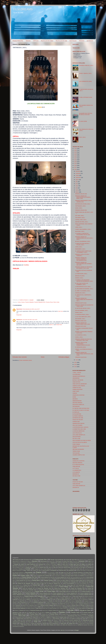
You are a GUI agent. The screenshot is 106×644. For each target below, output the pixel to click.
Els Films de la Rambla (42, 574)
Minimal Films (58, 605)
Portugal (54, 612)
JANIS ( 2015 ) (79, 247)
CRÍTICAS (36, 41)
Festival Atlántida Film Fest (29, 577)
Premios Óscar (49, 302)
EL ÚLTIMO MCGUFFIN (78, 465)
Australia (16, 564)
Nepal (35, 607)
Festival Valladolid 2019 (18, 595)
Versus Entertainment (54, 623)
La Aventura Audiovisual (38, 602)
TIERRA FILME (76, 451)
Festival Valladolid (29, 302)
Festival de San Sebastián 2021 (71, 582)
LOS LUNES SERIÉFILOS (79, 435)
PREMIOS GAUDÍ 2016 (81, 357)
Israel (56, 601)
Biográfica (36, 566)
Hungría (49, 599)
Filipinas (48, 596)
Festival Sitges (51, 591)
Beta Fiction (15, 566)
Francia (43, 598)
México (52, 605)
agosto (77, 180)
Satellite (48, 617)
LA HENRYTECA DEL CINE (79, 429)
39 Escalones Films (28, 560)
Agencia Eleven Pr (16, 561)
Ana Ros (75, 561)
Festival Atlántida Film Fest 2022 (59, 579)
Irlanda (35, 601)
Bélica (90, 564)
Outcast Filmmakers (53, 608)
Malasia (73, 604)
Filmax (64, 596)
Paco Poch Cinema (81, 608)
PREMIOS (82, 41)
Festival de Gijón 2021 (57, 582)
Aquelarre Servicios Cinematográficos (20, 563)
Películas (70, 610)
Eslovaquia (84, 574)
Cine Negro (83, 567)
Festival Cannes (48, 580)
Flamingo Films (17, 598)
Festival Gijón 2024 (44, 587)
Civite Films (15, 569)
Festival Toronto (17, 593)
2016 (76, 169)
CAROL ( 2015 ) (79, 337)
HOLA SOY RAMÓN (77, 425)
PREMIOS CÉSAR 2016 (81, 210)
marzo (77, 190)
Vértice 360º (63, 623)
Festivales (40, 596)
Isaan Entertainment (43, 601)
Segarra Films (55, 617)
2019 (76, 163)
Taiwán (60, 620)
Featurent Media (89, 576)
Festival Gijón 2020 (24, 587)
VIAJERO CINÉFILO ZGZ (79, 455)
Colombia (21, 569)
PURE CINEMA (76, 444)
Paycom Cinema (52, 610)
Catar (50, 567)
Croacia (34, 571)
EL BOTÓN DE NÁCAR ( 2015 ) (83, 308)
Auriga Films (91, 563)
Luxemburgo (40, 604)
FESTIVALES (73, 41)
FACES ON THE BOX (78, 420)
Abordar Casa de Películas (57, 560)
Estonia (35, 576)
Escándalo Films (76, 574)
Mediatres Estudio (45, 605)
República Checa (45, 616)
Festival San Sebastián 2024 (78, 590)
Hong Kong (43, 599)
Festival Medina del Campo (78, 587)
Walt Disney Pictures (26, 625)
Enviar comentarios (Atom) (26, 360)
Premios (62, 612)
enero (77, 360)
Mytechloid (19, 309)
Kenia (91, 601)
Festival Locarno (54, 587)
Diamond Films (63, 571)
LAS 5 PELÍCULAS (77, 433)
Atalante (71, 563)
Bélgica (83, 564)
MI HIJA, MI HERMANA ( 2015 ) (83, 241)
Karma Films (79, 601)
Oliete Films (39, 608)
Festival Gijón (36, 585)
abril (77, 188)
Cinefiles (26, 265)
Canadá (27, 567)
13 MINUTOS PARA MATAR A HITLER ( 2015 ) (82, 244)
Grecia (83, 598)
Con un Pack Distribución (46, 569)
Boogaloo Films (48, 566)
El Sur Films (68, 573)
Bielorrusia (22, 566)
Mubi (88, 605)
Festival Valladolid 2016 (58, 593)
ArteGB (59, 563)
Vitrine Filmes (17, 625)
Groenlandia (90, 598)
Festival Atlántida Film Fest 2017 (64, 577)
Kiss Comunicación (22, 602)
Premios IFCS (45, 614)
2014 (76, 364)
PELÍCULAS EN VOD (61, 41)
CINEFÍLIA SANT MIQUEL (79, 386)
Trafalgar (50, 622)
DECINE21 (75, 399)
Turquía (68, 622)
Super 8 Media (17, 620)
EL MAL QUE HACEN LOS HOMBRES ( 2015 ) (82, 284)
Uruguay (21, 623)
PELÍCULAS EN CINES (47, 41)
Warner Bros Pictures (48, 625)
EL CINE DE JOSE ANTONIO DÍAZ (81, 408)
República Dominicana (55, 616)
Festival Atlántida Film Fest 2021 (45, 579)
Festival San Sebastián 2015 (61, 588)
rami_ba (63, 630)
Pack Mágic (72, 608)
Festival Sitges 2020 (75, 592)
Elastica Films (88, 573)
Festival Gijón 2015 (48, 585)
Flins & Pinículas (26, 598)
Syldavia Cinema (47, 620)
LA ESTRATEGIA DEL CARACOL (81, 427)
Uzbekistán (28, 623)
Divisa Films (90, 571)
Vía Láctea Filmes (81, 623)
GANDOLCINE (76, 422)
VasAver (33, 623)
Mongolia (69, 605)
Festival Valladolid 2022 (32, 595)
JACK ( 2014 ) (82, 137)
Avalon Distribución (31, 564)
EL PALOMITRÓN (77, 414)
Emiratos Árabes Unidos (53, 574)
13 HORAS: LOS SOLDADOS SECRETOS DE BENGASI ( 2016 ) (84, 281)
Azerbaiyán (48, 564)
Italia (61, 601)
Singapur (36, 619)
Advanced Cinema (83, 560)
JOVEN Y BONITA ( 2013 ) (85, 73)
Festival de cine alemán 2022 (45, 582)
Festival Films (27, 585)
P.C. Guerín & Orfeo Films (63, 608)
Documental (29, 572)
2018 (76, 165)
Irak (27, 601)
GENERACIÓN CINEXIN (78, 423)
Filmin (74, 596)
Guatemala (15, 599)
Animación (82, 561)
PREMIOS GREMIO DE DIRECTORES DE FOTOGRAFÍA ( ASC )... (84, 300)
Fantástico (82, 576)
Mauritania (32, 605)
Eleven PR (23, 574)
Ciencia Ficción (67, 567)
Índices (90, 599)
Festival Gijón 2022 (34, 587)
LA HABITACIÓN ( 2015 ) (81, 274)
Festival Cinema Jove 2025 (22, 582)
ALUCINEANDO (76, 374)
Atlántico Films (84, 563)
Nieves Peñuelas (47, 607)
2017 (76, 167)
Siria (41, 619)
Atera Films (77, 563)
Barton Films (65, 564)
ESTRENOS (90, 41)
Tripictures (56, 622)
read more (60, 311)
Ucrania (85, 622)
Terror (30, 622)
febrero (77, 192)
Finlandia (80, 596)
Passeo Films (45, 610)
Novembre (79, 607)
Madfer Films (63, 604)
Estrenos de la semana (44, 576)
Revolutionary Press (73, 616)
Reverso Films (64, 616)
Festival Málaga (64, 587)
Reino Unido (56, 302)
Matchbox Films (25, 605)
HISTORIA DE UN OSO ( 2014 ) (83, 204)
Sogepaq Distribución (47, 619)
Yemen (74, 625)
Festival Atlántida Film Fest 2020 (28, 579)
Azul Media (54, 564)
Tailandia (55, 620)
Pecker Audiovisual (62, 610)
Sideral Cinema (29, 619)
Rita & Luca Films (83, 616)
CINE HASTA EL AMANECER (80, 384)
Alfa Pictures (44, 561)
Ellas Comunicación (31, 574)
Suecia (79, 619)
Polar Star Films (41, 613)
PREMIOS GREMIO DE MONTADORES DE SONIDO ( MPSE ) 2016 (83, 197)
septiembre (78, 177)
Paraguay (27, 610)
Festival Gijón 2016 (59, 585)
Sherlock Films (20, 619)
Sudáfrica (73, 619)
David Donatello (46, 571)
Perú (26, 613)
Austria (22, 564)
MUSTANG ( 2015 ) (80, 231)
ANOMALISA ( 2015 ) (80, 293)
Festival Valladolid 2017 (72, 593)
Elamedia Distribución (78, 573)
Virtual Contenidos (90, 623)
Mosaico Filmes (75, 605)
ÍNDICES (28, 41)
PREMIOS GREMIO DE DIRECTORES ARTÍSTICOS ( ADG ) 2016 (84, 354)
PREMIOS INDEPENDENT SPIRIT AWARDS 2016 (83, 201)
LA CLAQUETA (76, 472)
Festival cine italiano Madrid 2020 (78, 580)
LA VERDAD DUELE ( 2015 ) (82, 315)
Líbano (15, 604)
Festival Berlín (36, 580)
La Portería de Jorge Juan (68, 602)
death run (51, 325)
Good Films (76, 598)
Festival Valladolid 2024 (58, 595)
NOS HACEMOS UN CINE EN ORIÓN (82, 440)
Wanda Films (37, 625)
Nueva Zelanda (86, 607)
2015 (76, 362)
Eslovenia (90, 574)
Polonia (47, 612)
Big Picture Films (29, 566)
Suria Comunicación (27, 620)
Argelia (48, 563)
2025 (76, 151)
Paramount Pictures (35, 610)
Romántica (91, 616)
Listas (20, 604)
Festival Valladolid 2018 (86, 593)
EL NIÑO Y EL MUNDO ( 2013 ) (83, 291)
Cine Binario (76, 567)
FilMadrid (59, 596)
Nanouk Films (30, 607)
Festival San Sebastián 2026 (28, 592)
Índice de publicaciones (62, 599)
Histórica (28, 599)
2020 (76, 161)
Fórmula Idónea (36, 598)
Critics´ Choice (27, 571)
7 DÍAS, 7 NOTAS (77, 372)
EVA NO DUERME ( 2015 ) (82, 310)
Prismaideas (84, 614)
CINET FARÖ (76, 391)
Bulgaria (87, 566)
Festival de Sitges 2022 (41, 583)
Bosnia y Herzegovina (64, 566)
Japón (67, 601)
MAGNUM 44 (76, 474)
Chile (54, 567)
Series (88, 617)
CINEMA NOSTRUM (78, 389)
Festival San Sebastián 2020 (62, 590)
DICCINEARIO (76, 406)
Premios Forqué (87, 612)
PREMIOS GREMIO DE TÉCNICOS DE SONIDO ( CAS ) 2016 (84, 268)
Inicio (43, 357)
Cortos (19, 302)
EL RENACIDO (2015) (81, 347)
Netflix (39, 607)
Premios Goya (34, 614)
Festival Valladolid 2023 (45, 595)
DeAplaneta (54, 571)
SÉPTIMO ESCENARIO (78, 449)
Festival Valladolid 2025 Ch (18, 596)
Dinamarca (71, 571)
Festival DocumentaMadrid (68, 583)
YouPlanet (80, 625)
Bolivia (42, 566)
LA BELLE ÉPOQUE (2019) (86, 97)
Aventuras (41, 564)
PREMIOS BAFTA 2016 (81, 303)
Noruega (65, 607)
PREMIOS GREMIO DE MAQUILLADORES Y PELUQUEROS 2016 (81, 259)
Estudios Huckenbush (56, 576)
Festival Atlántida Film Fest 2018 (78, 577)
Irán (30, 601)
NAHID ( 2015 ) (79, 312)
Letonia (92, 602)
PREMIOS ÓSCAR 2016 (81, 194)
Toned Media (44, 622)
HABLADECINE (76, 467)
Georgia (57, 598)
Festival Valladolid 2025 (86, 595)
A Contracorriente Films (40, 560)
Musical (18, 607)
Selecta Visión (63, 617)
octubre (77, 175)
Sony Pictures (56, 619)
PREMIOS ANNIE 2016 (81, 321)
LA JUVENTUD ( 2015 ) (81, 335)
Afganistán (90, 560)
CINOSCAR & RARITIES (79, 395)
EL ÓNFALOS (76, 412)
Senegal (78, 617)
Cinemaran (90, 567)
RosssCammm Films (20, 617)
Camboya (18, 567)
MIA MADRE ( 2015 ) (80, 319)
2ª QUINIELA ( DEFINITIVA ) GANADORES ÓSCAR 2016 (83, 234)
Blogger (77, 630)
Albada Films (24, 561)
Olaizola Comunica (31, 608)
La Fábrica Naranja (50, 602)
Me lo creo (37, 605)
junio (77, 184)
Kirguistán (15, 602)
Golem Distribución (66, 598)
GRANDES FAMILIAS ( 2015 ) (86, 65)
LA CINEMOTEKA (77, 470)
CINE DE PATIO (76, 382)
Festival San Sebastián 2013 (28, 588)
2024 (76, 153)
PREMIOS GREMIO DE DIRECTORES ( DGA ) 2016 (83, 324)
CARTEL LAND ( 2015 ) (81, 220)
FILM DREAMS (23, 9)
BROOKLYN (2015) (80, 276)
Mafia (68, 604)
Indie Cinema (15, 601)
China (59, 567)
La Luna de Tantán (58, 602)
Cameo (22, 567)
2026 (76, 149)
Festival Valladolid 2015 (40, 302)
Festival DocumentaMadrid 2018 (82, 583)
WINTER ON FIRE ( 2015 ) (82, 222)
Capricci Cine (35, 567)
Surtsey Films (37, 620)
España (15, 576)
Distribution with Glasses (81, 571)
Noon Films (59, 607)
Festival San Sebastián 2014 (44, 588)
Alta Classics (59, 561)
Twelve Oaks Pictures (77, 622)
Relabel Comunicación (34, 616)
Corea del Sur (73, 569)
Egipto (62, 573)
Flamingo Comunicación (89, 596)
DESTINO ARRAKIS (77, 403)
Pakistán (16, 610)
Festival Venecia (29, 596)
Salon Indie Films (42, 617)
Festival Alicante (16, 577)
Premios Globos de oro (19, 614)
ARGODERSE (76, 378)
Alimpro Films (52, 561)
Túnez (63, 622)
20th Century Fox (17, 560)
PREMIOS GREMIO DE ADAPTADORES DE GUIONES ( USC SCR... (84, 264)
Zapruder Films (87, 625)
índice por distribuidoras (83, 599)
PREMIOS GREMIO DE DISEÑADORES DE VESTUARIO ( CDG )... (84, 238)
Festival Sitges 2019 (64, 591)
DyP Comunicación (51, 573)
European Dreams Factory (72, 576)
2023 (76, 155)
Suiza (84, 619)
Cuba (39, 571)
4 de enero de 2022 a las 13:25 (30, 320)
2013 (76, 367)
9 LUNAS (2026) (83, 121)
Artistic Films (65, 563)
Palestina (21, 610)
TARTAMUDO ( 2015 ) (81, 206)
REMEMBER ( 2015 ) (80, 249)
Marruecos (18, 605)
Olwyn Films (45, 608)
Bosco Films (55, 566)
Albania (29, 561)
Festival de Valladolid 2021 (54, 583)
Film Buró (53, 596)
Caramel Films (43, 567)
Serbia (83, 617)
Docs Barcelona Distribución (18, 573)
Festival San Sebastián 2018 (29, 590)
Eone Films (68, 574)
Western (58, 625)
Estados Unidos (25, 576)
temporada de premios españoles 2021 (72, 620)
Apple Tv (90, 561)
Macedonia (48, 604)
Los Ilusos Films (32, 604)
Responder (19, 315)
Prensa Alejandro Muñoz (75, 614)
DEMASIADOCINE (77, 401)
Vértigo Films (72, 623)
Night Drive (53, 607)
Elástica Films (16, 574)
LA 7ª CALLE (76, 468)
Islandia (51, 601)
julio (77, 182)
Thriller (36, 622)
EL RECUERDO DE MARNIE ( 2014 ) (84, 289)
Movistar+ (83, 605)
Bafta (59, 564)
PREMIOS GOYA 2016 (81, 326)
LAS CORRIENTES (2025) (85, 81)
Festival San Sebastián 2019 (46, 590)
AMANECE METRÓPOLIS (79, 376)
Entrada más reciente (20, 357)
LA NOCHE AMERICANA (79, 431)
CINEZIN (75, 393)
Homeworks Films (35, 599)
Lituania (26, 604)
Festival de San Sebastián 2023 (25, 583)
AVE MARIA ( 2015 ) (80, 218)
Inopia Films (22, 601)
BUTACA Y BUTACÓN (78, 380)
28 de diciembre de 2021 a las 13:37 (31, 309)
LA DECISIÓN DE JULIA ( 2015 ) (83, 287)
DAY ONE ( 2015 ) (80, 216)
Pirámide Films (32, 613)
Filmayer (70, 596)
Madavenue (55, 604)
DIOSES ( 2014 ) (79, 278)
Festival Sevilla (39, 591)
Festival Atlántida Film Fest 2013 (48, 577)
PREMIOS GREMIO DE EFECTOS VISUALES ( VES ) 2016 (84, 340)
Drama (23, 302)
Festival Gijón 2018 (83, 585)
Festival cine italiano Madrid (63, 580)
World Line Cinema (67, 625)
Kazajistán (86, 601)
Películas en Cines (85, 610)
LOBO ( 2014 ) (79, 227)
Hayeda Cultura (22, 599)
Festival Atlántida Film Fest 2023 (75, 579)
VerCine (45, 623)
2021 (76, 159)
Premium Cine (65, 614)
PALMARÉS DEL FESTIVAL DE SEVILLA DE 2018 (86, 114)
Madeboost (19, 320)
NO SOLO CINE (76, 439)
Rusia (34, 617)
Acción (68, 560)
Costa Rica (87, 569)
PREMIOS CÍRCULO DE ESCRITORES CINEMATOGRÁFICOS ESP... (83, 344)
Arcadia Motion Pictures (40, 563)
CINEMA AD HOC (77, 388)
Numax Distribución (21, 608)
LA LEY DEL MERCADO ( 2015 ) (83, 317)
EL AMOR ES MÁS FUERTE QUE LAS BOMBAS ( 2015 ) (83, 252)
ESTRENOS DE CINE (78, 418)
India (54, 599)
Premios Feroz (75, 612)
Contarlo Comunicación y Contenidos (61, 569)
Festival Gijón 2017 (71, 585)
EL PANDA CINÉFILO (78, 416)
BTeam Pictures (79, 566)
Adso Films (74, 560)
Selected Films (72, 617)
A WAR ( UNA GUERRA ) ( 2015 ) (83, 229)
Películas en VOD (17, 612)
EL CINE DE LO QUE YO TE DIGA (81, 410)
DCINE (74, 397)
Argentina (53, 563)
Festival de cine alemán (33, 582)
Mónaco (64, 605)
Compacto (36, 569)
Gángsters (51, 598)
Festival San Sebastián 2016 (78, 588)
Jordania (73, 601)
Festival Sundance (86, 591)
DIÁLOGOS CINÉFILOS (78, 405)
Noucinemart (72, 607)
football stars (59, 325)
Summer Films (91, 619)
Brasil (72, 566)
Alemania (35, 561)
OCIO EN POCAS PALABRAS (80, 442)
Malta (77, 604)
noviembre (78, 173)
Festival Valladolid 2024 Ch (72, 595)
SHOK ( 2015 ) (79, 208)
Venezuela (39, 623)
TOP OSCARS (76, 453)
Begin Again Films (75, 564)
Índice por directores (73, 599)
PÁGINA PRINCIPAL (18, 41)
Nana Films (24, 607)
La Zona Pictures (78, 602)
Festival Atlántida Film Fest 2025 (23, 580)
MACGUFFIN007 (77, 437)
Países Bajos (90, 608)
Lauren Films (86, 602)
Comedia (28, 569)
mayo (77, 186)
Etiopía (63, 576)
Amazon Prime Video (68, 561)
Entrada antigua (64, 357)
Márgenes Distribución (84, 604)
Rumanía (28, 617)
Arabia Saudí (31, 563)
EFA (57, 573)
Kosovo (29, 602)
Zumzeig (21, 626)
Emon (62, 574)
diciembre (78, 171)
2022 (76, 157)
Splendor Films (66, 619)
